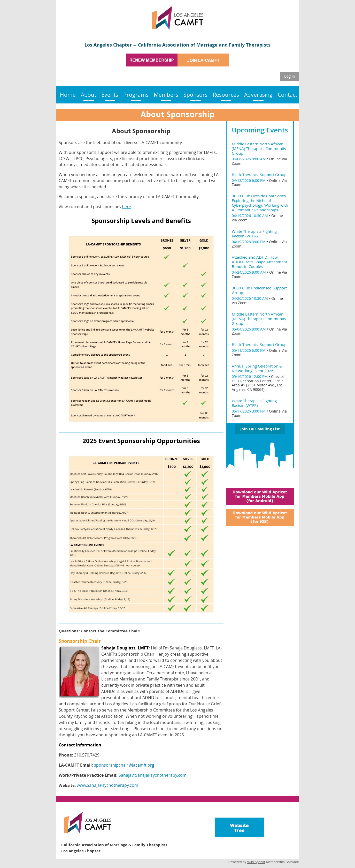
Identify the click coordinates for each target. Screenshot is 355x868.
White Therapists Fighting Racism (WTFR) (254, 234)
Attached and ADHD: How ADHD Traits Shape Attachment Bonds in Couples (259, 262)
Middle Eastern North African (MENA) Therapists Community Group (259, 148)
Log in (290, 76)
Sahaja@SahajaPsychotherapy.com (153, 775)
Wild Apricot (256, 862)
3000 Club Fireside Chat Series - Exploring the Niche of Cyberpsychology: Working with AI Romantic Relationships (260, 203)
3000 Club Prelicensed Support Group (259, 290)
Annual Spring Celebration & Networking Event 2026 (257, 368)
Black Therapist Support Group (259, 175)
